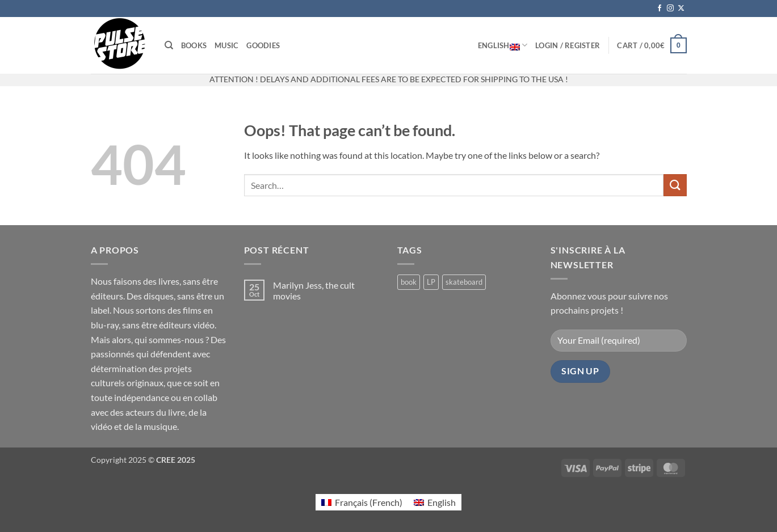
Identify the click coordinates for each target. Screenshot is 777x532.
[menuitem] (362, 502)
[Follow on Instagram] (670, 9)
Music (226, 45)
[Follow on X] (681, 9)
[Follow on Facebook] (660, 9)
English (503, 45)
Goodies (263, 45)
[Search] (169, 45)
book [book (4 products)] (409, 282)
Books (194, 45)
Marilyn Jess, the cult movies (314, 290)
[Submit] (675, 185)
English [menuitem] (442, 502)
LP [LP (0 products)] (431, 282)
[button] (568, 45)
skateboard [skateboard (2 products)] (464, 282)
